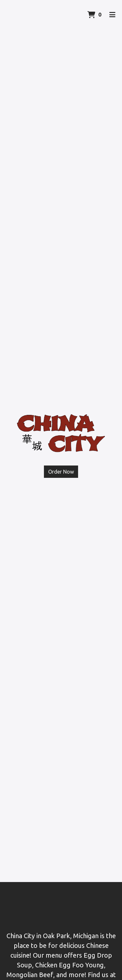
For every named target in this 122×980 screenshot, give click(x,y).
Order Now (61, 472)
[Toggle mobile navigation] (112, 15)
